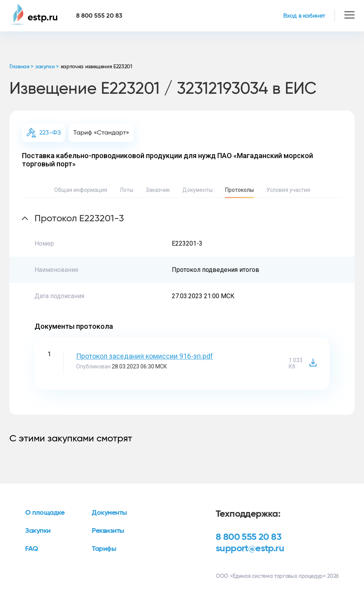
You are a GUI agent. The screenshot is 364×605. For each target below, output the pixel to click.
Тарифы (104, 549)
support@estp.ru (250, 549)
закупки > (47, 67)
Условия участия (288, 190)
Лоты (126, 190)
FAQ (32, 549)
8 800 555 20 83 (248, 537)
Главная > (21, 67)
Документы (197, 190)
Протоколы (239, 190)
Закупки (38, 531)
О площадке (45, 513)
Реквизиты (108, 531)
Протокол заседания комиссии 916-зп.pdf (145, 356)
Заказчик (158, 190)
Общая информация (81, 190)
